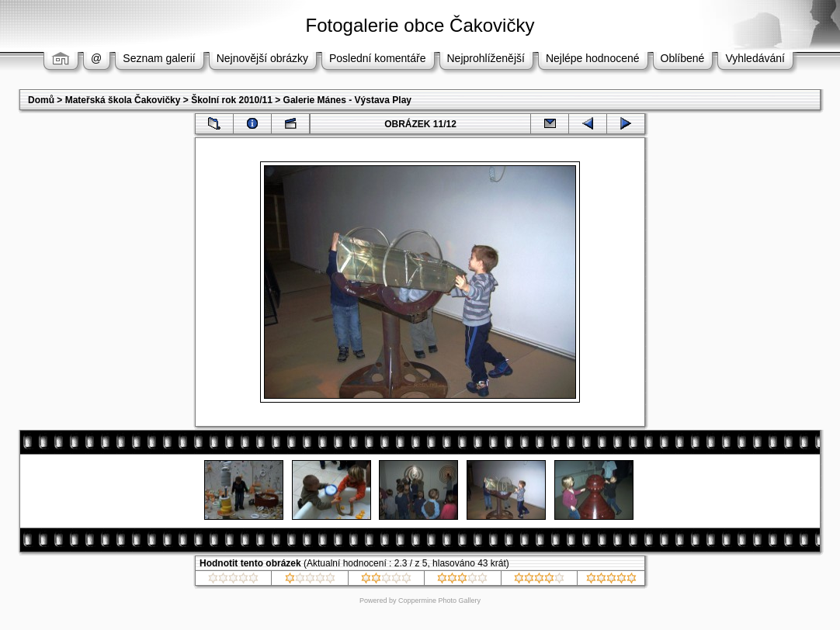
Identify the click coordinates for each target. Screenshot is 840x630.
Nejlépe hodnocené (593, 58)
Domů (41, 100)
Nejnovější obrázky (262, 58)
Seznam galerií (159, 58)
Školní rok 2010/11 (232, 100)
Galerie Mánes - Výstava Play (347, 100)
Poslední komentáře (378, 58)
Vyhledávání (755, 58)
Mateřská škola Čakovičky (123, 100)
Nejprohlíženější (486, 58)
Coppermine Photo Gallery (439, 601)
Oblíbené (683, 58)
